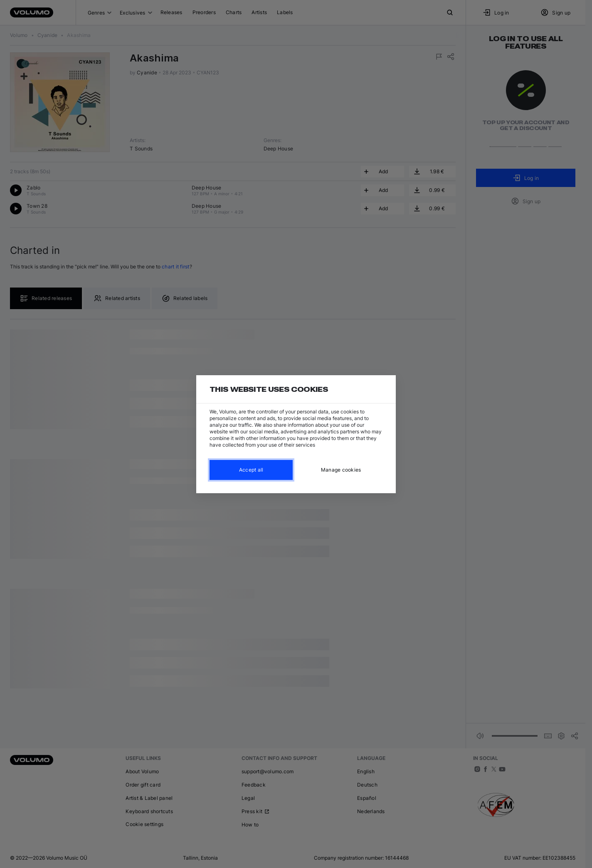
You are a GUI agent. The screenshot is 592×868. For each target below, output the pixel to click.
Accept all (251, 470)
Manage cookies (341, 470)
